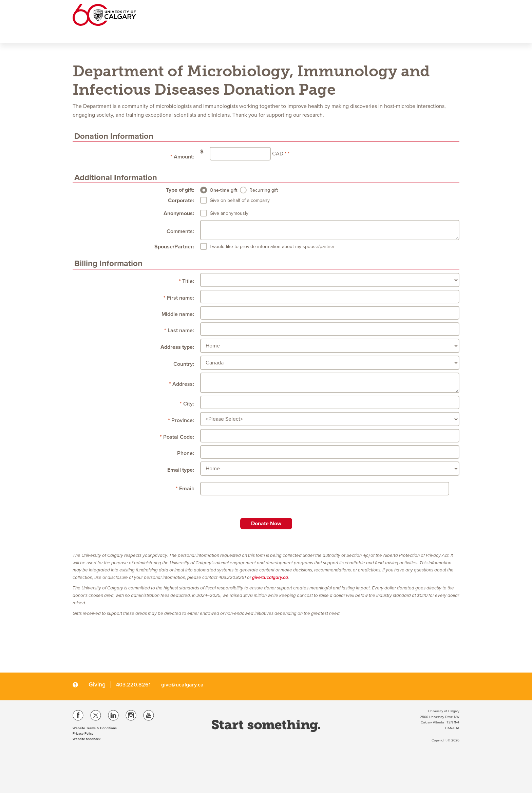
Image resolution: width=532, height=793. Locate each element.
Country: (184, 364)
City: (189, 404)
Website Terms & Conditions (95, 728)
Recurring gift (264, 190)
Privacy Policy (83, 734)
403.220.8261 (133, 685)
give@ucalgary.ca (270, 578)
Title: (188, 281)
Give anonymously (229, 213)
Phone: (186, 453)
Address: (183, 384)
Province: (183, 420)
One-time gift (223, 190)
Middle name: (178, 314)
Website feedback (87, 739)
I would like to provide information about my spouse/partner (272, 247)
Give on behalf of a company (240, 200)
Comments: (180, 231)
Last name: (181, 331)
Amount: (184, 157)
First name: (180, 298)
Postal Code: (179, 437)
